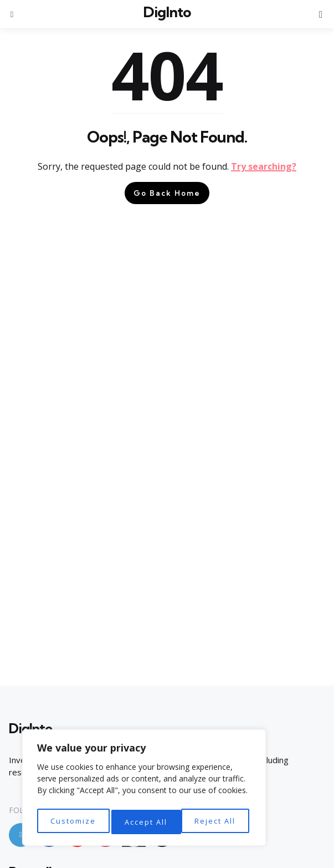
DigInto (167, 12)
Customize (72, 822)
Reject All (145, 822)
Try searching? (264, 166)
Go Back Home (167, 193)
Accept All (217, 822)
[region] (144, 790)
